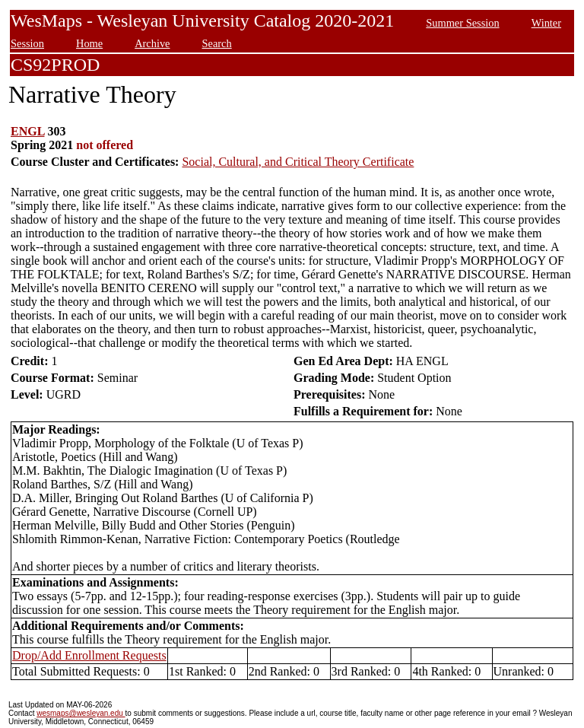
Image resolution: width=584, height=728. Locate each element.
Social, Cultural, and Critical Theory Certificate (298, 162)
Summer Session (462, 23)
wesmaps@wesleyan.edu (81, 713)
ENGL (27, 131)
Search (217, 43)
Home (89, 43)
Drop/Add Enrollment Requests (89, 655)
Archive (152, 43)
